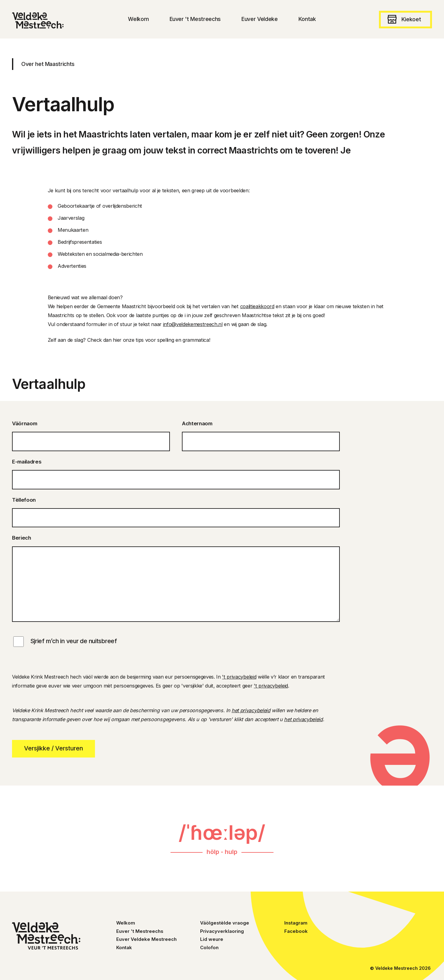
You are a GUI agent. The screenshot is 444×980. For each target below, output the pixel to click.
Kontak (124, 948)
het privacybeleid (251, 710)
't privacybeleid (239, 677)
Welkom (126, 923)
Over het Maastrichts (48, 64)
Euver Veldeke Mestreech (146, 939)
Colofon (209, 948)
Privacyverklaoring (222, 931)
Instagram (296, 923)
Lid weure (212, 939)
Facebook (296, 931)
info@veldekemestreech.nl (193, 324)
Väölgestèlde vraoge (225, 923)
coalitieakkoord (257, 306)
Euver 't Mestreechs (140, 931)
